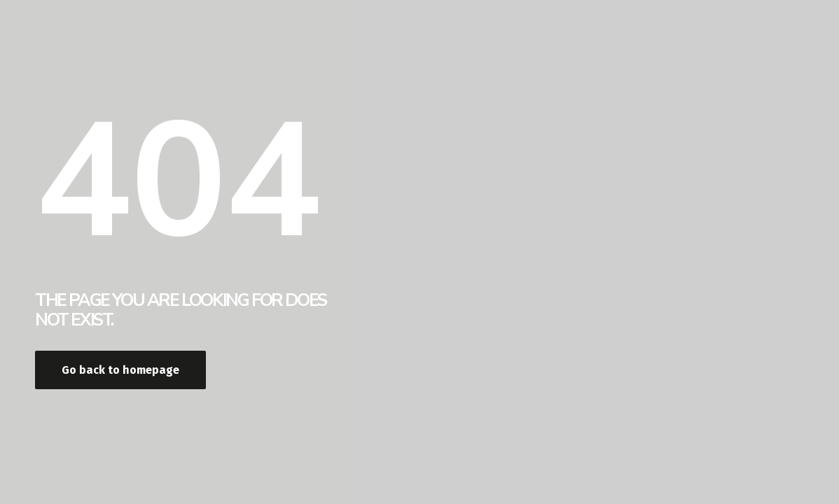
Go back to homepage (120, 370)
